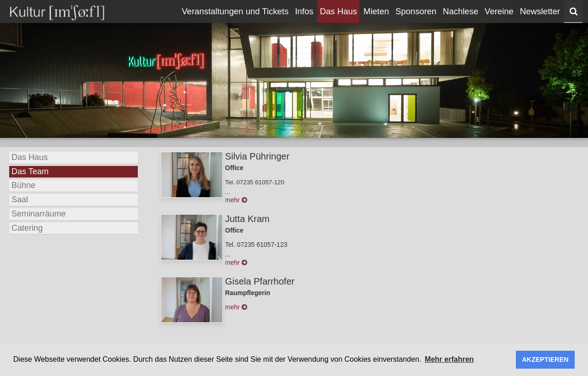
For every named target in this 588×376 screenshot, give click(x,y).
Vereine (499, 11)
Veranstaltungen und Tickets (235, 11)
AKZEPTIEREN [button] (545, 359)
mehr (236, 200)
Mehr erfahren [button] (449, 359)
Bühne (23, 185)
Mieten (376, 11)
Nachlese (461, 11)
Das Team (30, 171)
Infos (304, 11)
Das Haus (338, 11)
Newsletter (540, 11)
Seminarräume (39, 214)
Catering (27, 228)
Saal (20, 199)
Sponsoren (416, 11)
